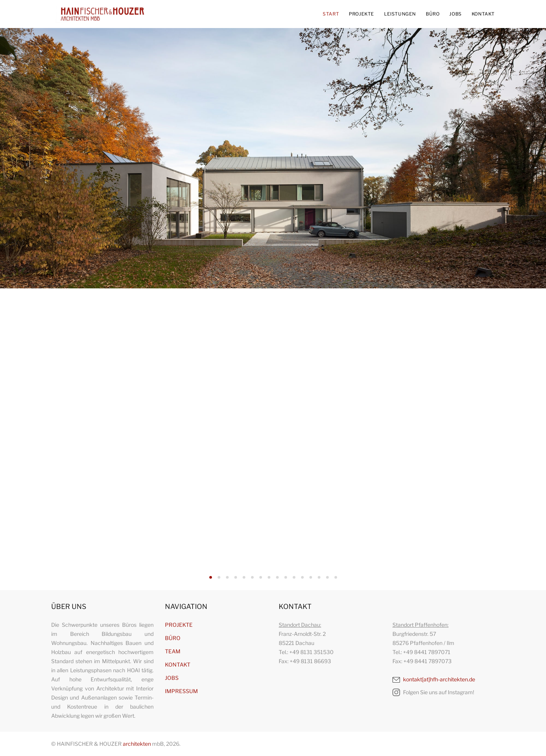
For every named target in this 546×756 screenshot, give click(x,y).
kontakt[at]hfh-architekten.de (434, 679)
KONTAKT (483, 14)
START (331, 14)
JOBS (455, 14)
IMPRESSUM (181, 691)
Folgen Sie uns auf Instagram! (433, 692)
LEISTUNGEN (400, 14)
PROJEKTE (362, 14)
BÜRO (433, 14)
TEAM (173, 651)
